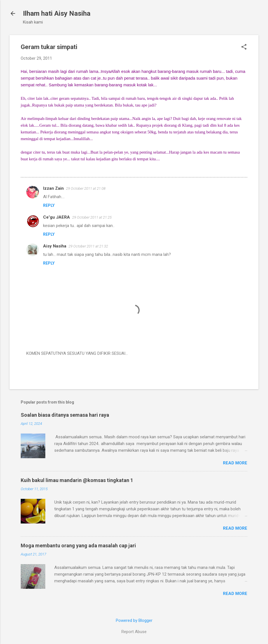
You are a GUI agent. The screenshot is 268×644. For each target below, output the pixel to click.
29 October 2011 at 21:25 (92, 217)
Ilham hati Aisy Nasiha (57, 13)
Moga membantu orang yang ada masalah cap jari (78, 545)
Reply (49, 205)
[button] (244, 47)
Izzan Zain (53, 188)
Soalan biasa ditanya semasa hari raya (65, 415)
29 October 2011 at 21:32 (88, 246)
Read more (235, 463)
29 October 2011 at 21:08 (86, 188)
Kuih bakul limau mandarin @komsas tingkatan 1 (77, 480)
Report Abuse (134, 632)
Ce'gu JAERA (57, 217)
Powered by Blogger (134, 620)
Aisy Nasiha (55, 246)
